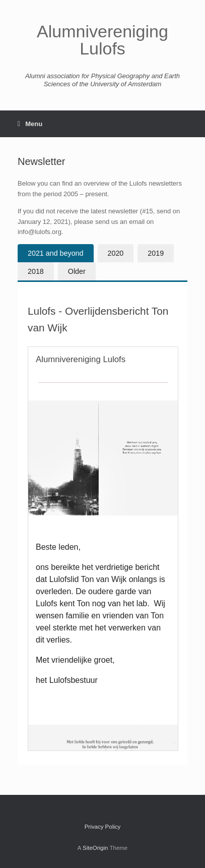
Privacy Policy (103, 827)
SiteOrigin (95, 848)
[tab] (56, 253)
